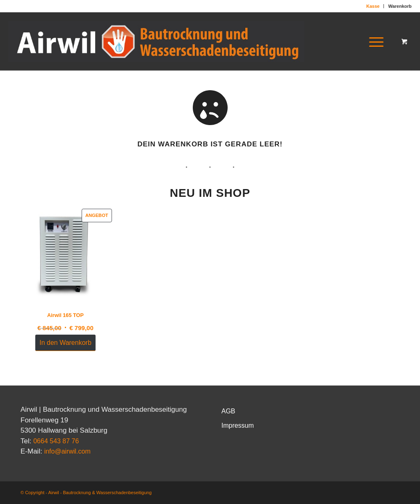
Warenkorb (400, 6)
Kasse (373, 6)
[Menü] (374, 41)
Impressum (238, 425)
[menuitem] (373, 6)
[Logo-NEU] (156, 41)
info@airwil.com (67, 451)
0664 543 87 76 (56, 441)
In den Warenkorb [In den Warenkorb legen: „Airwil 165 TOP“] (65, 343)
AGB (228, 411)
